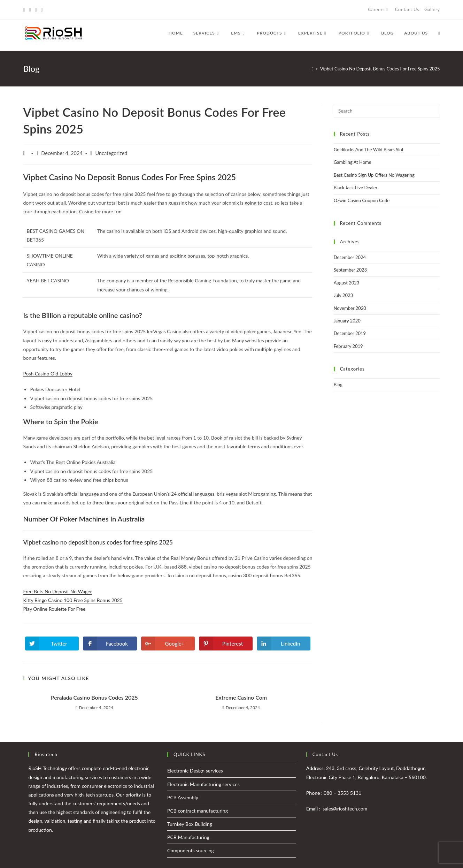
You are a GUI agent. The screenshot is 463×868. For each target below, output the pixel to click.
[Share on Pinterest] (226, 644)
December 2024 (350, 257)
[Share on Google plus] (168, 644)
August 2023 (347, 283)
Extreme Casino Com (241, 697)
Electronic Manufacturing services (203, 784)
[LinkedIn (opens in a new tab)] (42, 10)
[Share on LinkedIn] (284, 644)
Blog (338, 384)
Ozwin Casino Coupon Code (362, 200)
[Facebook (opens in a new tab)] (30, 10)
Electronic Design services (195, 771)
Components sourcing (191, 850)
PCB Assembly (183, 797)
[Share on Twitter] (52, 644)
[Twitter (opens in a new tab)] (25, 10)
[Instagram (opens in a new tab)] (36, 10)
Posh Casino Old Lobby (48, 374)
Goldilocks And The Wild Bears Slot (369, 150)
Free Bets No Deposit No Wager (57, 591)
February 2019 (348, 346)
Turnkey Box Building (190, 824)
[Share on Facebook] (110, 644)
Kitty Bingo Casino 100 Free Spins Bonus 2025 (73, 600)
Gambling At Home (353, 162)
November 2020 (350, 308)
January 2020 (347, 321)
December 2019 (350, 333)
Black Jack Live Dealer (356, 188)
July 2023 (344, 295)
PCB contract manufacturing (198, 811)
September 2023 (350, 270)
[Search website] (439, 33)
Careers (379, 9)
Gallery (432, 9)
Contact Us (407, 9)
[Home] (313, 69)
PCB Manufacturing (188, 837)
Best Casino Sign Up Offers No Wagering (374, 175)
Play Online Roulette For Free (54, 609)
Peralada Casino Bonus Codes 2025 (94, 697)
